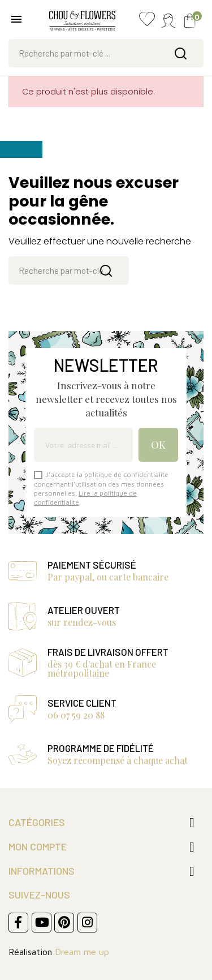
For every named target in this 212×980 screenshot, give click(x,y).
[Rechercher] (106, 53)
